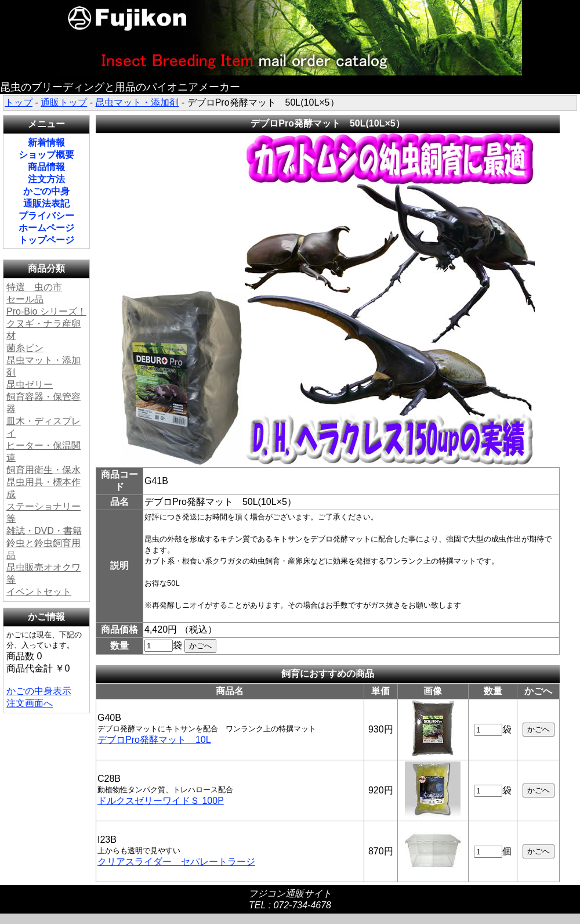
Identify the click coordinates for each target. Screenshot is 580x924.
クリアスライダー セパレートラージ (176, 862)
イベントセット (39, 592)
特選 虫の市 (34, 287)
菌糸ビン (25, 348)
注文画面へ (30, 703)
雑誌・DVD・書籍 (44, 531)
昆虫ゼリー (30, 385)
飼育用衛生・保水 (43, 470)
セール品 (25, 299)
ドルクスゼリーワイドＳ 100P (161, 801)
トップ (19, 102)
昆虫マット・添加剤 (137, 102)
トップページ (46, 240)
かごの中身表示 (39, 691)
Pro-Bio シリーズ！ (46, 311)
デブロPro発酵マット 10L (154, 740)
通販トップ (64, 102)
